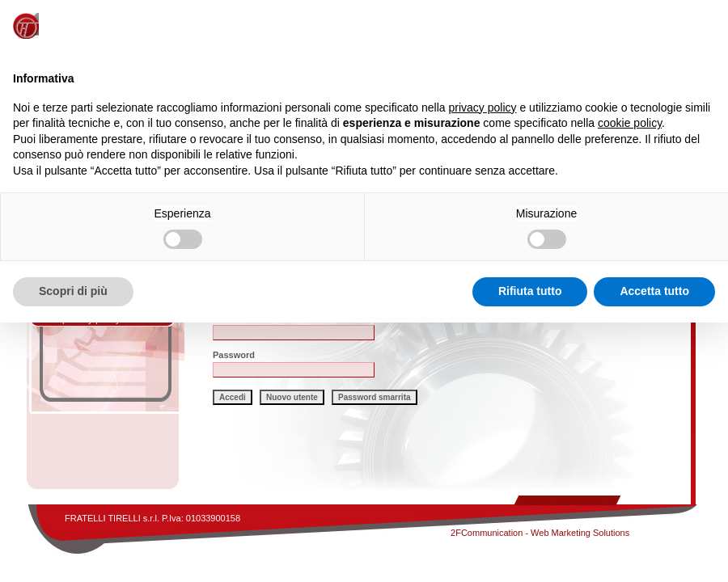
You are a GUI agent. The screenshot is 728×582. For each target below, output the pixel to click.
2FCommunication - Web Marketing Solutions (540, 533)
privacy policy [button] (483, 108)
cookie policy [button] (630, 123)
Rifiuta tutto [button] (530, 291)
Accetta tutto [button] (654, 291)
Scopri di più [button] (73, 291)
